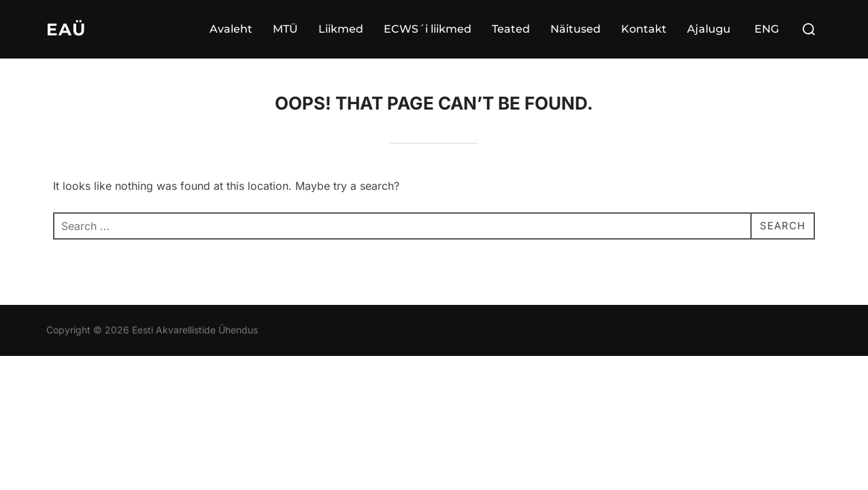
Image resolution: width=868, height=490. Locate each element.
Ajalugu (709, 29)
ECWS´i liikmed (428, 29)
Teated (511, 29)
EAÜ (67, 29)
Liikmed (341, 29)
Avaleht (231, 29)
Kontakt (644, 29)
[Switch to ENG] (765, 29)
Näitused (575, 29)
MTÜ (285, 29)
